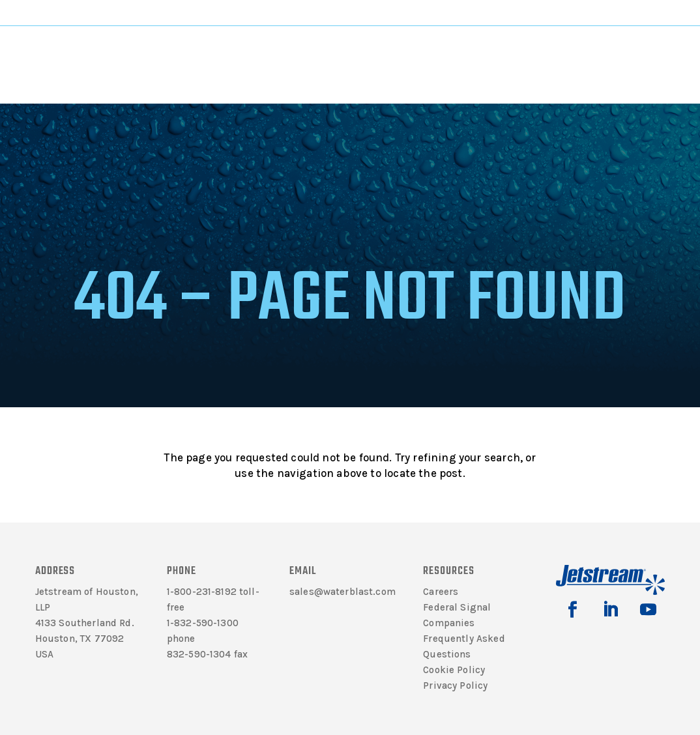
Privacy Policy (455, 685)
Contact (524, 53)
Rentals (457, 53)
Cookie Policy (454, 670)
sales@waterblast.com (343, 592)
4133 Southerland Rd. (85, 623)
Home (210, 95)
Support (382, 53)
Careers (441, 592)
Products (241, 53)
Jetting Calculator (634, 12)
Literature (173, 53)
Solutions (311, 53)
